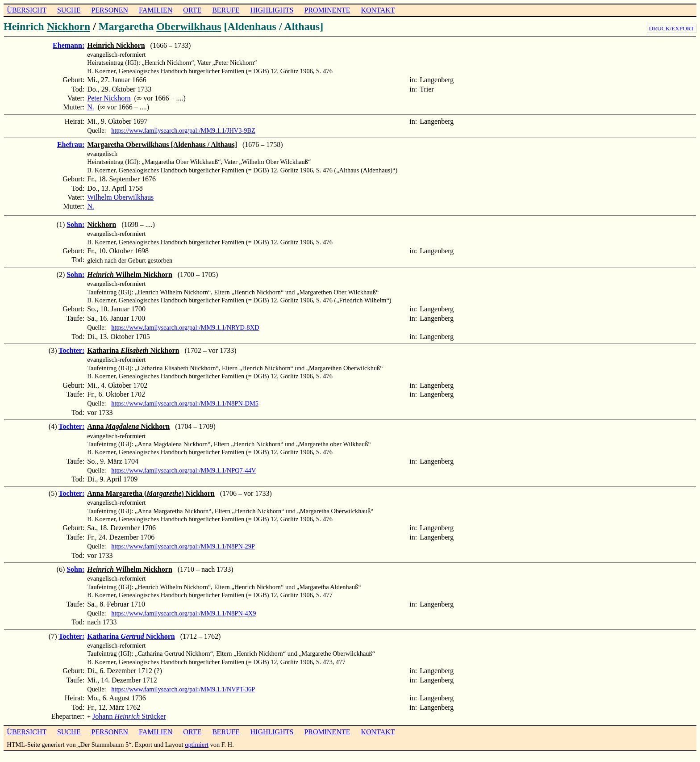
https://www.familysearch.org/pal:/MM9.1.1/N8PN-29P (183, 546)
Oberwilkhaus (189, 26)
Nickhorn (69, 26)
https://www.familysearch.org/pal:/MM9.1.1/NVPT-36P (183, 689)
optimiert (197, 744)
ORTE (192, 10)
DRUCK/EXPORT (672, 28)
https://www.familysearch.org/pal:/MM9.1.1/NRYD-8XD (185, 327)
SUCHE (69, 10)
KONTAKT (378, 10)
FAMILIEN (156, 10)
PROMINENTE (327, 10)
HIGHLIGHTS (272, 10)
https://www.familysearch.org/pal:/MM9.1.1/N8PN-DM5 (185, 403)
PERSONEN (110, 10)
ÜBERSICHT (27, 10)
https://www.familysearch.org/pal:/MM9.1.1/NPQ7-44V (183, 470)
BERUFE (226, 10)
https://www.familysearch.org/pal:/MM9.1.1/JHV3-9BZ (183, 130)
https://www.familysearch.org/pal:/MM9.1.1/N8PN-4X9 (183, 613)
